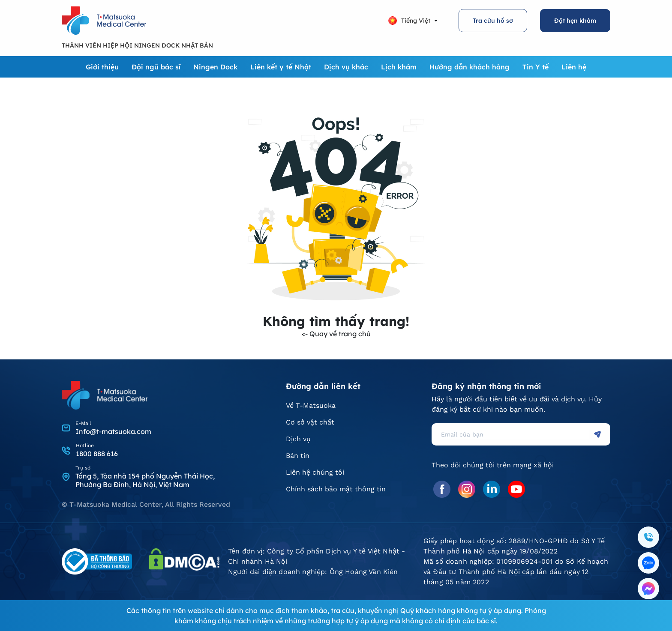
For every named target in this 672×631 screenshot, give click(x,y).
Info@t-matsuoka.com (113, 431)
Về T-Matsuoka (311, 405)
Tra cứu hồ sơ (493, 21)
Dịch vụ (298, 439)
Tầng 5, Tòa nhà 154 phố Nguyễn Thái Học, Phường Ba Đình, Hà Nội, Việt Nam (145, 480)
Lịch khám (399, 67)
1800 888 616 (97, 454)
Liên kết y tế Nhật (281, 67)
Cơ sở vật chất (310, 422)
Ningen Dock (215, 67)
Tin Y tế (535, 67)
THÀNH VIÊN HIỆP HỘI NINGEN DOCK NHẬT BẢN (137, 45)
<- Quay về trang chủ (336, 334)
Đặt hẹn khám (575, 21)
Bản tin (298, 456)
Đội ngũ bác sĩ (156, 67)
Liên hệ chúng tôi (315, 472)
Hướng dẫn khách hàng (469, 67)
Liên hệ (574, 67)
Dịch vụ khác (346, 67)
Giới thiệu (102, 67)
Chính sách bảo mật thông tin (336, 489)
